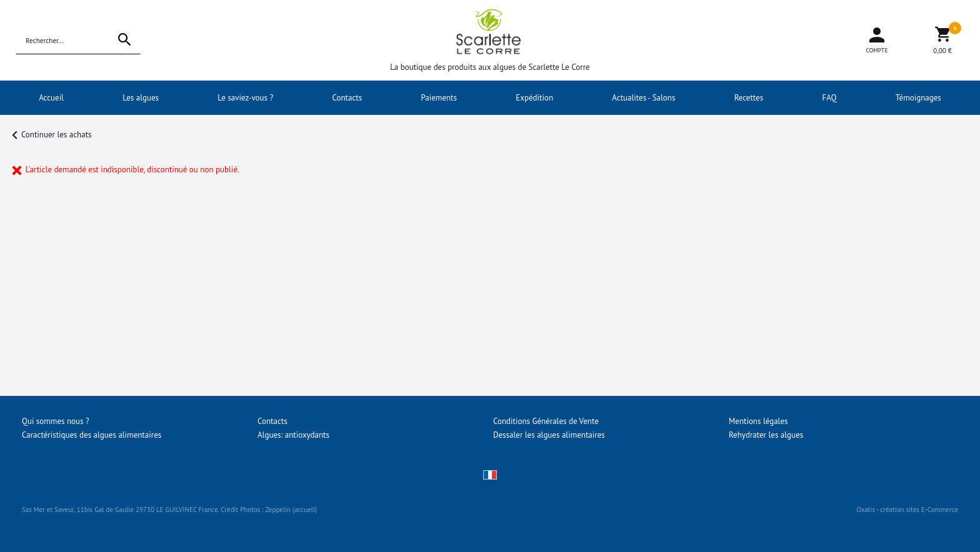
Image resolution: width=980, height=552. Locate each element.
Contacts (347, 98)
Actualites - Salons (643, 98)
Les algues (141, 98)
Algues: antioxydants (293, 435)
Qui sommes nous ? (56, 421)
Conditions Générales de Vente (546, 421)
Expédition (534, 98)
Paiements (439, 98)
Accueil (51, 98)
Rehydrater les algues (766, 435)
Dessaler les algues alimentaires (549, 435)
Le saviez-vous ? (245, 98)
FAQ (830, 98)
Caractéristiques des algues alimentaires (92, 435)
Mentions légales (758, 421)
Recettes (749, 98)
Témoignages (918, 98)
